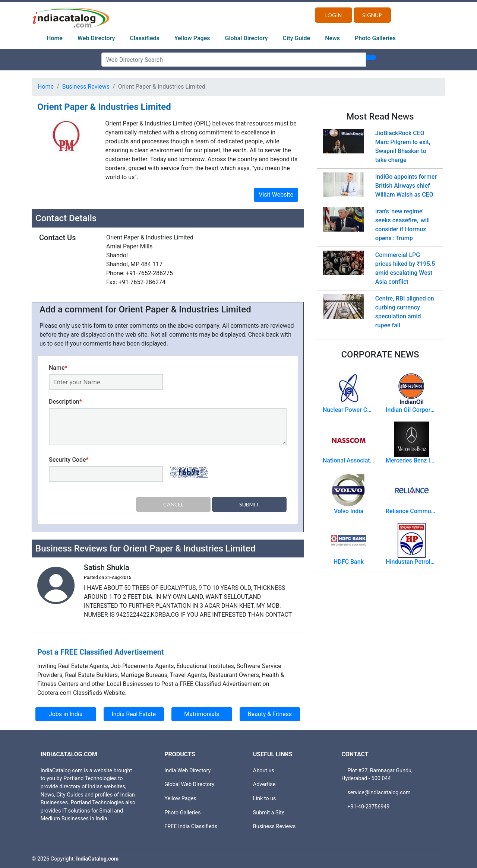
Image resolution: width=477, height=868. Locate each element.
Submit (249, 504)
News (332, 38)
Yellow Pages (192, 38)
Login (334, 15)
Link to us (265, 798)
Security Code (69, 460)
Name (58, 368)
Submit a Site (269, 812)
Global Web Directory (189, 784)
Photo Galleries (375, 38)
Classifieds (145, 38)
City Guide (297, 38)
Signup (372, 15)
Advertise (264, 784)
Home (55, 38)
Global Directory (247, 38)
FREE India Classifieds (191, 826)
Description (65, 402)
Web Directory (96, 38)
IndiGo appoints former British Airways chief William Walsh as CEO (406, 186)
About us (264, 770)
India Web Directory (187, 770)
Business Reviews (86, 87)
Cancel (173, 504)
